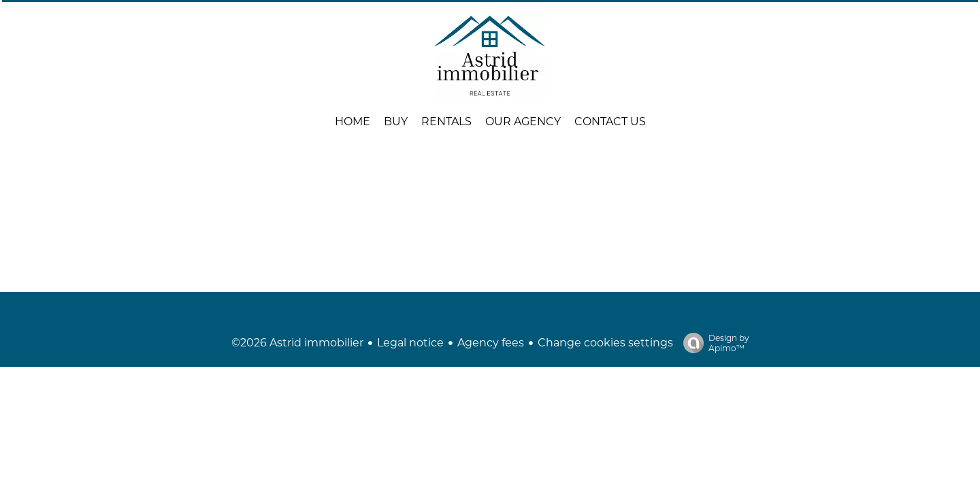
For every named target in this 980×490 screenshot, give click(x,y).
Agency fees (491, 343)
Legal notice (410, 343)
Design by (713, 343)
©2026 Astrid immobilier (297, 343)
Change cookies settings (605, 343)
